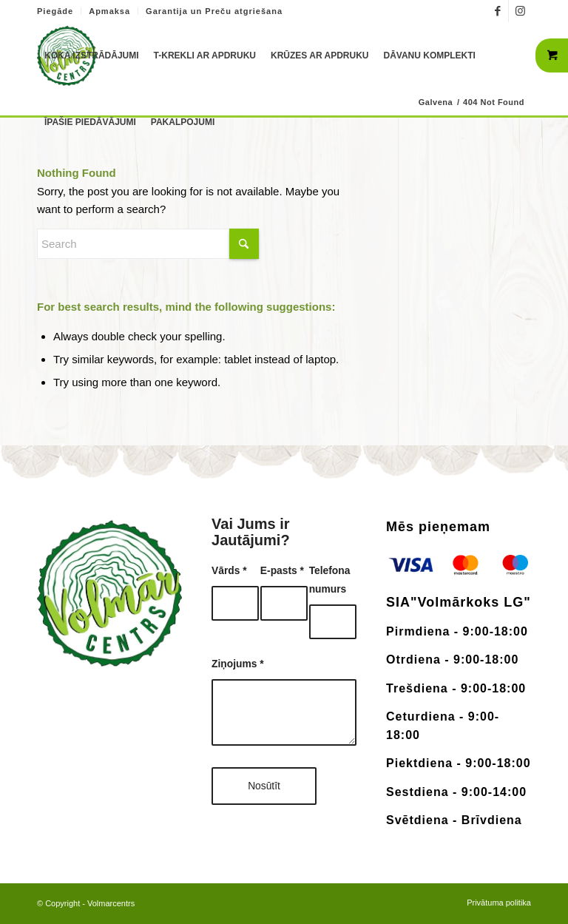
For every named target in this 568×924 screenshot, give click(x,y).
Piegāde (55, 11)
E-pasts (282, 571)
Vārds (229, 571)
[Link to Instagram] (520, 11)
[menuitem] (59, 11)
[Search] (148, 244)
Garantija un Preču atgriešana (214, 11)
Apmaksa (109, 11)
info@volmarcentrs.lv (430, 7)
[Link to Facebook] (497, 11)
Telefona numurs (330, 580)
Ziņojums (238, 664)
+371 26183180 (330, 7)
